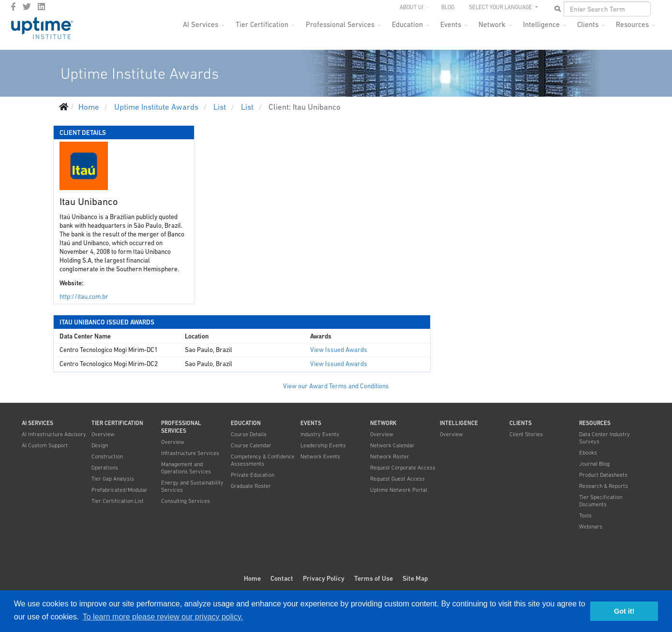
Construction (107, 456)
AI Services (201, 24)
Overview (103, 434)
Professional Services (340, 24)
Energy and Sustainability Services (192, 486)
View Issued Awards (339, 350)
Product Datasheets (603, 475)
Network (492, 24)
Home (252, 578)
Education (407, 24)
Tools (585, 515)
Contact (282, 578)
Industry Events (320, 434)
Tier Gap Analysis (113, 479)
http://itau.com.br (84, 297)
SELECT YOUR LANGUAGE (501, 7)
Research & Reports (604, 486)
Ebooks (588, 453)
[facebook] (13, 7)
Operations (105, 468)
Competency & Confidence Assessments (263, 460)
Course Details (249, 434)
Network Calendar (392, 445)
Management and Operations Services (186, 468)
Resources (632, 24)
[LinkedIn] (41, 7)
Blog (448, 7)
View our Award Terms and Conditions (336, 386)
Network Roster (390, 456)
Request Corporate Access (403, 468)
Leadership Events (323, 445)
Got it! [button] (624, 611)
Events (451, 24)
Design (100, 445)
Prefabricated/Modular (119, 490)
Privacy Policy (324, 578)
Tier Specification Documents (601, 501)
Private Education (253, 475)
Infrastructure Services (190, 453)
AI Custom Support (45, 445)
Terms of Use (373, 578)
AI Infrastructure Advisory (54, 434)
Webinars (591, 527)
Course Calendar (251, 445)
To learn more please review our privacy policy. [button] (163, 617)
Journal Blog (594, 464)
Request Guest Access (397, 479)
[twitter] (27, 7)
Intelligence (541, 24)
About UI (411, 7)
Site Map (415, 578)
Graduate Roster (251, 486)
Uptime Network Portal (399, 490)
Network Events (320, 456)
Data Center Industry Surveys (605, 438)
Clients (588, 24)
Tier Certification (262, 24)
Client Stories (526, 434)
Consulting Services (186, 501)
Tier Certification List (118, 501)
